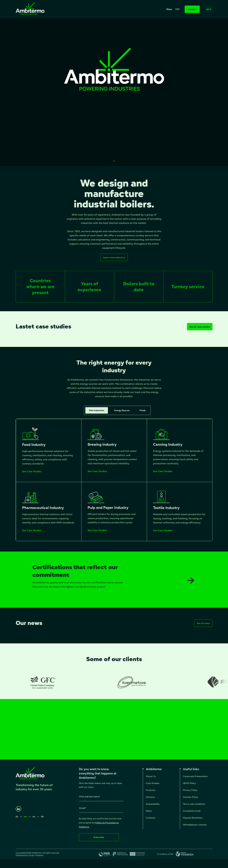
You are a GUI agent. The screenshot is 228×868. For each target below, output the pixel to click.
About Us (151, 776)
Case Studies (153, 783)
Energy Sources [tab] (122, 413)
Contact (192, 9)
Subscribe (99, 837)
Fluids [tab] (143, 413)
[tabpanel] (114, 483)
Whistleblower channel (195, 825)
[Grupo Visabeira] (183, 854)
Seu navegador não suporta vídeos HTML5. (114, 92)
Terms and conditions (194, 804)
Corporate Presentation (195, 776)
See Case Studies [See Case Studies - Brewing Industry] (97, 474)
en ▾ (209, 9)
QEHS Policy (189, 783)
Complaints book (192, 811)
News (149, 811)
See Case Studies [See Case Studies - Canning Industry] (163, 474)
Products (151, 790)
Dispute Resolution (193, 818)
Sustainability (153, 804)
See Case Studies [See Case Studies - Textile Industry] (163, 534)
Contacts (151, 818)
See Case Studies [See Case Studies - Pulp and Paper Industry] (97, 533)
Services (150, 797)
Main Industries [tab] (97, 413)
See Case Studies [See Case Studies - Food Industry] (32, 474)
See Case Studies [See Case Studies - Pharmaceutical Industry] (32, 534)
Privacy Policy (190, 790)
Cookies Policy (190, 797)
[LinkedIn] (18, 809)
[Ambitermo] (30, 14)
